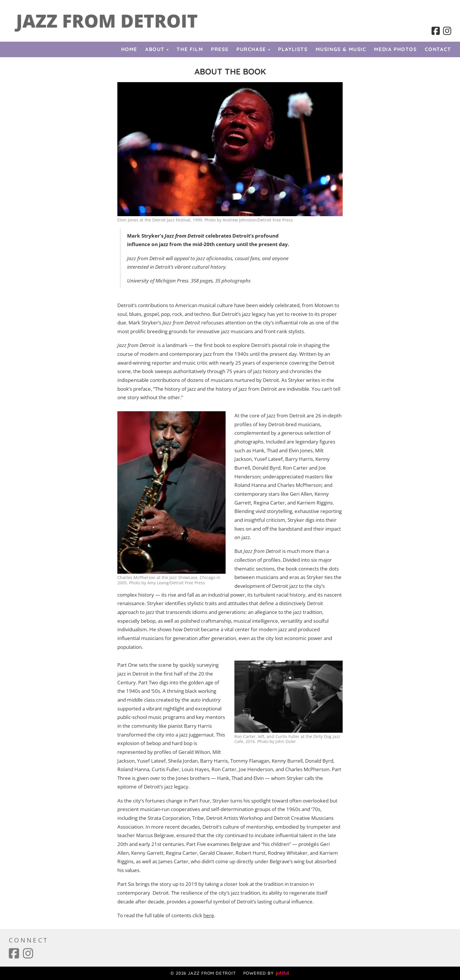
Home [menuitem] (129, 49)
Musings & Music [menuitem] (341, 49)
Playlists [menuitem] (293, 49)
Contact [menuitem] (438, 49)
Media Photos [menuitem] (395, 49)
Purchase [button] (253, 49)
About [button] (157, 49)
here (209, 915)
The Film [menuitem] (190, 49)
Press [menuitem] (220, 49)
